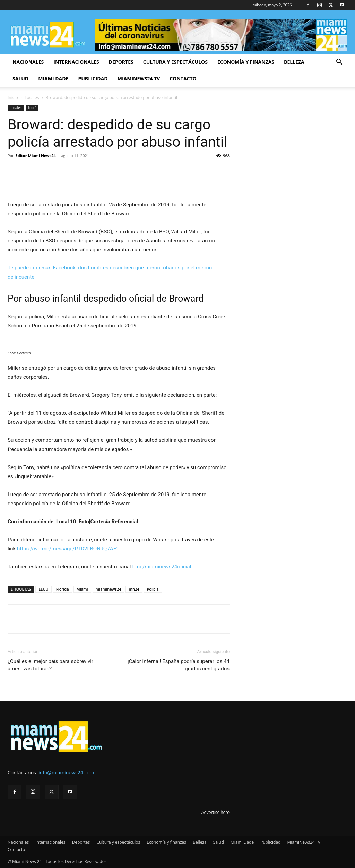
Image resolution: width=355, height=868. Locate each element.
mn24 (134, 589)
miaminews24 (109, 589)
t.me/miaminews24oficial (162, 567)
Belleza (294, 62)
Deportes (121, 62)
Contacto (183, 79)
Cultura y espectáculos (175, 62)
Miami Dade (53, 79)
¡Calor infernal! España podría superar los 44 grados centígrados (179, 665)
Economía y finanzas (246, 62)
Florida (63, 589)
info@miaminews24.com (66, 772)
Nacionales (28, 62)
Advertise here (215, 812)
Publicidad (93, 79)
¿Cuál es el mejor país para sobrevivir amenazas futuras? (50, 665)
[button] (339, 63)
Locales (32, 98)
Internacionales (76, 62)
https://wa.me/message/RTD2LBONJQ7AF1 (68, 549)
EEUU (44, 589)
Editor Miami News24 (36, 156)
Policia (153, 589)
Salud (20, 79)
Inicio (13, 98)
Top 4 (32, 108)
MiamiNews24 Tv (139, 79)
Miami (82, 589)
